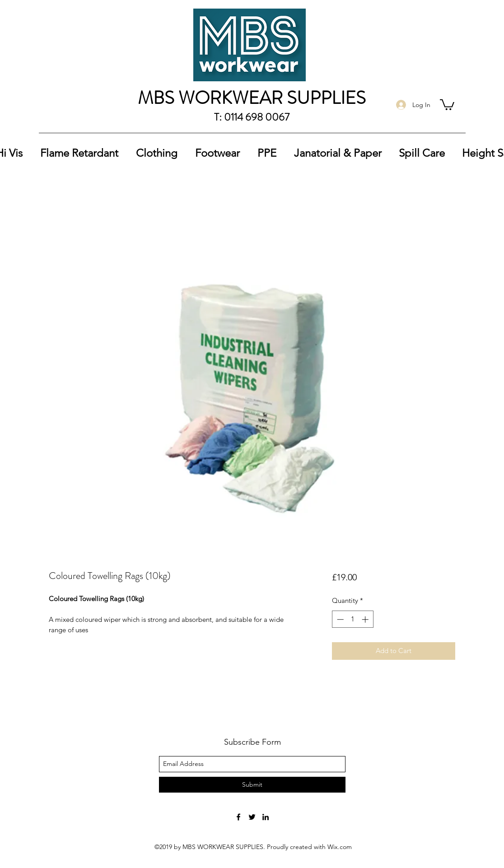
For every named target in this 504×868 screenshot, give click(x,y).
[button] (447, 104)
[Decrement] (339, 619)
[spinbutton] (352, 619)
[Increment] (366, 619)
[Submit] (252, 785)
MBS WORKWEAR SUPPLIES (252, 98)
